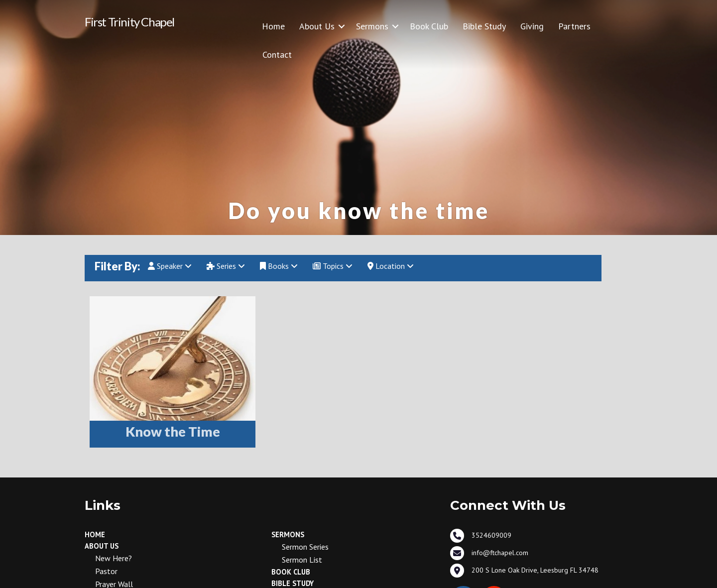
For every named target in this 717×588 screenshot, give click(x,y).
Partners (574, 26)
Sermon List (302, 560)
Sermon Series (305, 547)
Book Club (429, 26)
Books (279, 266)
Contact (277, 55)
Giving (532, 26)
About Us (317, 26)
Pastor (106, 571)
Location (391, 266)
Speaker (170, 266)
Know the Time (173, 431)
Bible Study (484, 26)
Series (226, 266)
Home (273, 26)
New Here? (114, 558)
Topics (333, 266)
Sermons (372, 26)
